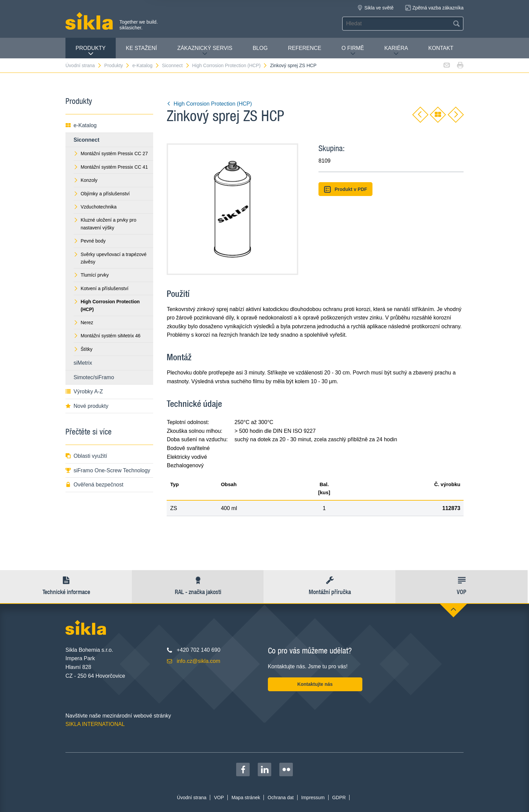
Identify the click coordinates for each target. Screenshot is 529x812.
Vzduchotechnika (95, 207)
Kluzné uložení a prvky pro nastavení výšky (105, 224)
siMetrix (83, 363)
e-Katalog (146, 65)
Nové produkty (87, 406)
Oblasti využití (86, 456)
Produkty (91, 51)
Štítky (83, 349)
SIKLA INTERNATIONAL (95, 724)
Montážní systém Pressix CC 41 (111, 167)
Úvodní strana (84, 65)
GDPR (339, 797)
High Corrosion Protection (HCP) (230, 65)
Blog (260, 48)
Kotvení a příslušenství (101, 288)
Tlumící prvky (91, 275)
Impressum (313, 797)
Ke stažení (141, 48)
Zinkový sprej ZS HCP (293, 65)
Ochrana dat (281, 797)
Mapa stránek (246, 797)
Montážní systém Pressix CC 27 (111, 153)
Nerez (83, 323)
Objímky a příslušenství (102, 194)
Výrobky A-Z (84, 391)
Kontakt (441, 48)
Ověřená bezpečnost (94, 485)
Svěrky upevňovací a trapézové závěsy (110, 258)
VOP (219, 797)
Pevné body (90, 241)
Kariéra (396, 51)
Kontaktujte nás (315, 684)
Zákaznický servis (205, 51)
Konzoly (86, 180)
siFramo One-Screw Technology (108, 470)
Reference (304, 48)
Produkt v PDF (345, 189)
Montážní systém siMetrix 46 (107, 336)
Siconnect (176, 65)
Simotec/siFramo (94, 377)
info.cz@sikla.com (199, 661)
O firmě (353, 51)
